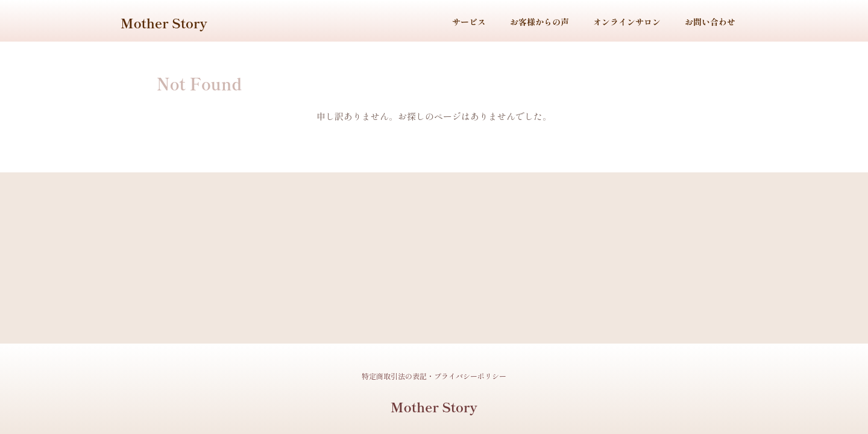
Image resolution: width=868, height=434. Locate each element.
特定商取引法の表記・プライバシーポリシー (434, 376)
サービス (469, 22)
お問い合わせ (710, 22)
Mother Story (164, 22)
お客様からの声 (539, 22)
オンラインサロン (627, 22)
